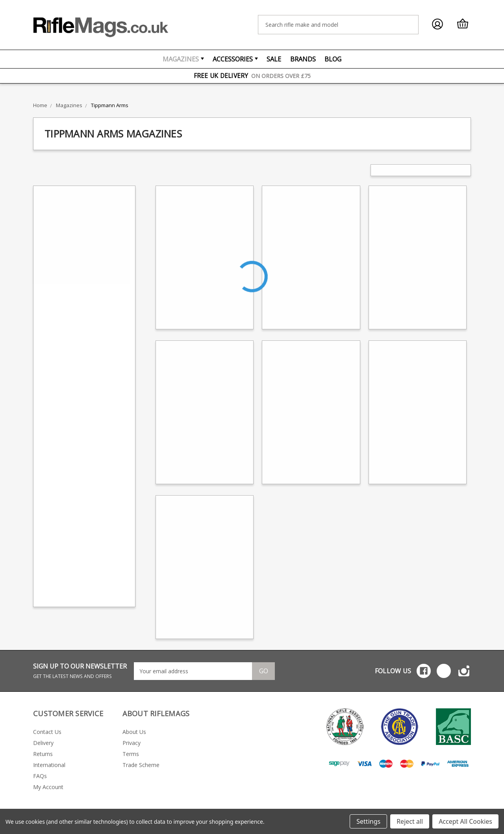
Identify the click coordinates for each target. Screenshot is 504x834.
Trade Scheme (141, 765)
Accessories (235, 59)
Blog (333, 59)
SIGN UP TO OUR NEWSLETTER (80, 671)
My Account (48, 787)
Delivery (43, 743)
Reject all (410, 821)
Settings (368, 821)
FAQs (40, 776)
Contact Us (47, 732)
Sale (274, 59)
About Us (134, 732)
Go (264, 671)
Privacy (132, 743)
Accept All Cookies (465, 821)
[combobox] (338, 25)
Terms (131, 754)
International (49, 765)
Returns (43, 754)
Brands (303, 59)
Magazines (183, 59)
